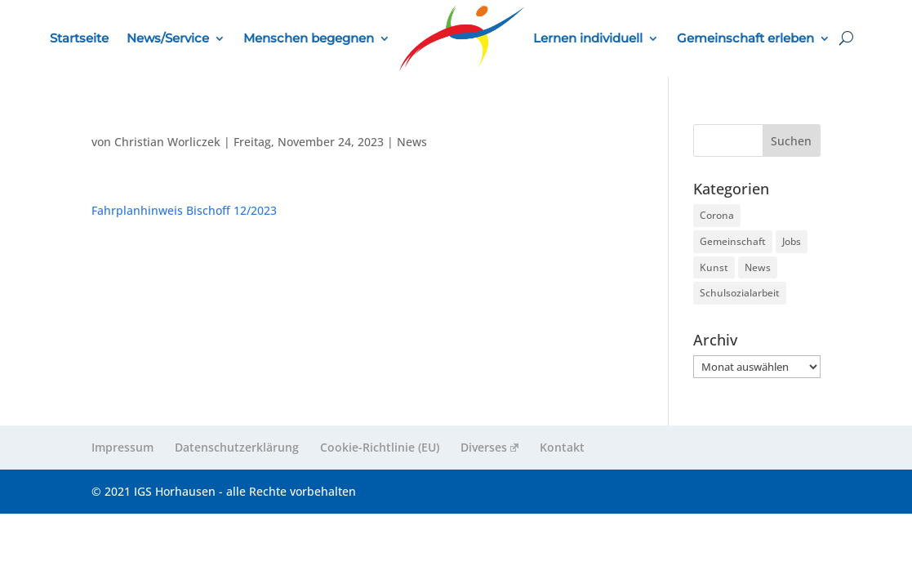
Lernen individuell (588, 38)
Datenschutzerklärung (237, 447)
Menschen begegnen (309, 38)
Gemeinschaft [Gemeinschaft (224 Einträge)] (733, 241)
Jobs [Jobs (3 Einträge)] (792, 241)
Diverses (489, 447)
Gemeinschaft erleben (745, 38)
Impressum (122, 447)
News (412, 142)
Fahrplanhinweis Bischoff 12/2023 (184, 210)
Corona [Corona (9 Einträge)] (717, 215)
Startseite (79, 38)
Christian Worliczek (167, 142)
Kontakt (562, 447)
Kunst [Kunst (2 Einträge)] (714, 267)
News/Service (168, 38)
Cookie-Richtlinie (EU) (380, 447)
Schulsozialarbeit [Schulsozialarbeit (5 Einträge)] (740, 293)
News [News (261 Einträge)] (758, 267)
